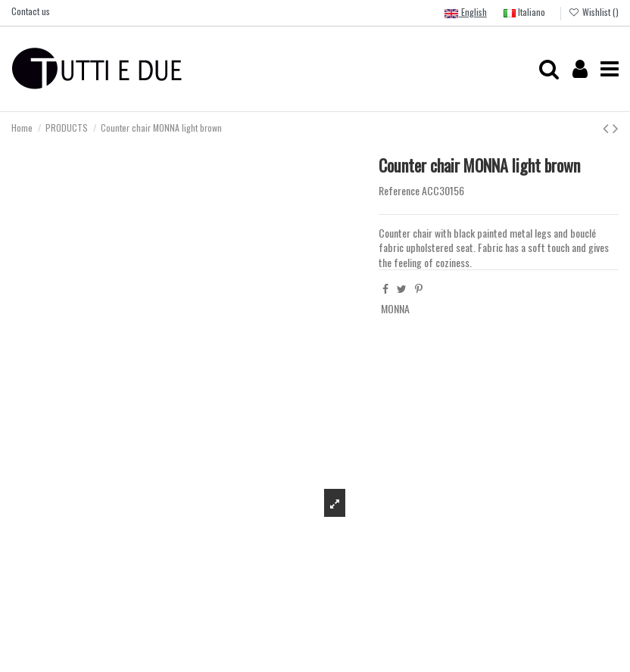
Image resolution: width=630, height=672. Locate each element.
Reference (399, 191)
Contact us (31, 11)
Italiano (524, 12)
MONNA (395, 308)
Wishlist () (594, 12)
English (465, 13)
